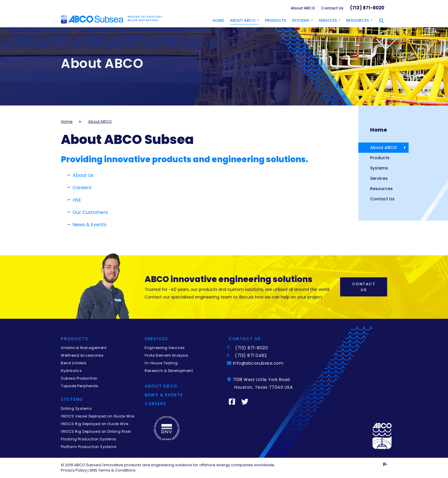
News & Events (90, 225)
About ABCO (303, 8)
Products (275, 20)
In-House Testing (161, 363)
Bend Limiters (74, 363)
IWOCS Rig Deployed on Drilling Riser (96, 431)
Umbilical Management (84, 348)
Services (379, 178)
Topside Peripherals (80, 386)
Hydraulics (71, 371)
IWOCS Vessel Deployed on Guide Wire (98, 416)
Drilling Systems (76, 409)
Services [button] (328, 20)
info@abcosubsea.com (259, 363)
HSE (77, 200)
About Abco (161, 386)
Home (218, 20)
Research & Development (169, 371)
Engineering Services (165, 348)
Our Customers (90, 212)
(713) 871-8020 (367, 8)
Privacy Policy (74, 470)
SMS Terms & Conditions (112, 470)
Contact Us (332, 8)
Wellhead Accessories (82, 355)
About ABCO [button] (243, 20)
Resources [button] (358, 20)
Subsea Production (79, 378)
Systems (379, 168)
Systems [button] (301, 20)
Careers (82, 188)
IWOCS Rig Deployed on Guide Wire (95, 424)
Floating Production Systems (89, 439)
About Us (83, 175)
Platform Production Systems (89, 447)
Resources (381, 189)
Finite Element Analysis (167, 355)
